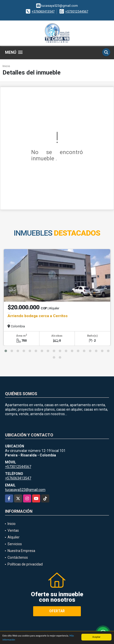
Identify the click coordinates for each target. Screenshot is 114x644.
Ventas (13, 530)
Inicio (6, 66)
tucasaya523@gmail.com (25, 490)
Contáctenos (18, 557)
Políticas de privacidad (25, 564)
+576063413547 (43, 11)
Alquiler (14, 537)
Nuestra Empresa (21, 551)
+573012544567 (77, 11)
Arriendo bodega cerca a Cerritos (38, 316)
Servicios (15, 544)
